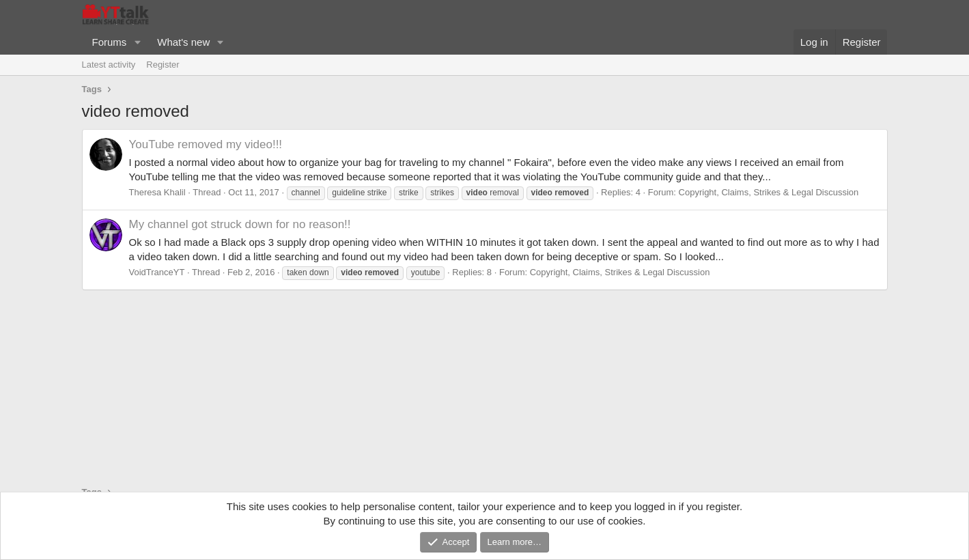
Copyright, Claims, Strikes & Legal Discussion (769, 192)
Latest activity (109, 65)
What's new (183, 42)
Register (163, 65)
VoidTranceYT (157, 272)
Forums (110, 42)
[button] (137, 42)
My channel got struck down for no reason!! (240, 224)
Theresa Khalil (157, 192)
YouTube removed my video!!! (206, 144)
